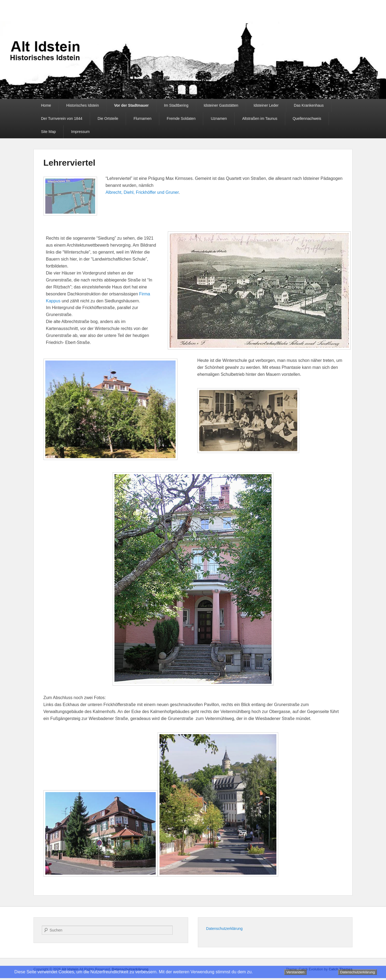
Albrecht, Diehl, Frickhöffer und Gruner (142, 192)
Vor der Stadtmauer (131, 105)
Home (46, 105)
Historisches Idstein (82, 105)
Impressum (80, 132)
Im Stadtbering (176, 105)
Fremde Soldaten (181, 118)
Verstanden (295, 972)
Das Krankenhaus (309, 105)
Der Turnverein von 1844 (62, 118)
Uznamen (219, 118)
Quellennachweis (307, 118)
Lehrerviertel (69, 163)
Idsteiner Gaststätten (221, 105)
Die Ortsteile (108, 118)
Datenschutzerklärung (224, 929)
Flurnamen (142, 118)
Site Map (48, 132)
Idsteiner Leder (266, 105)
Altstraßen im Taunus (260, 118)
